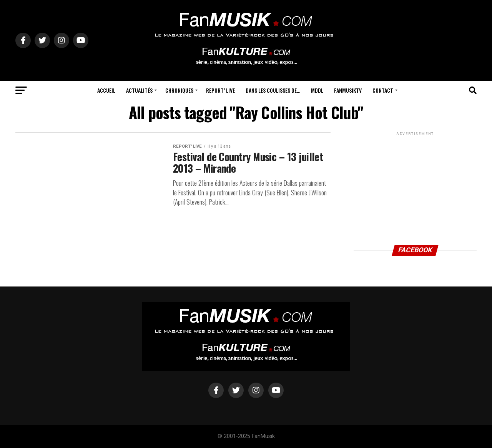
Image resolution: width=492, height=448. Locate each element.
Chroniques (179, 90)
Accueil (106, 90)
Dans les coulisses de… (273, 90)
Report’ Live (220, 90)
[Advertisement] (415, 185)
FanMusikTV (348, 90)
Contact (383, 90)
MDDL (317, 90)
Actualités (139, 90)
